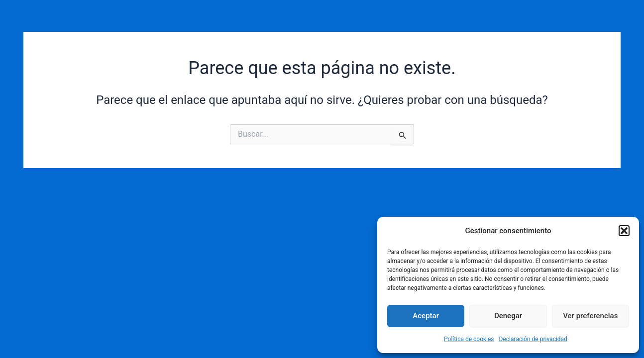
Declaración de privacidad (533, 339)
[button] (624, 231)
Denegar (508, 316)
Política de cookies (469, 339)
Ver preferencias (590, 316)
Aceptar (426, 316)
